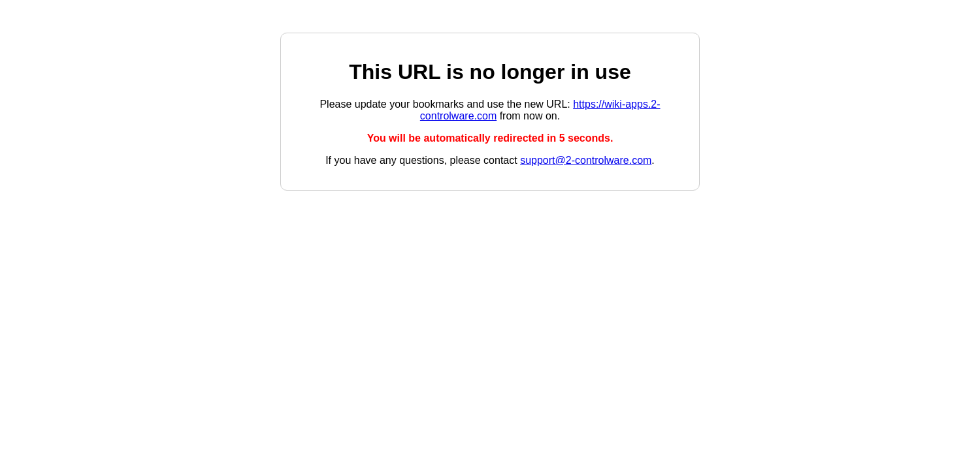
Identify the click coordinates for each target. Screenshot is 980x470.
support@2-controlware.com (586, 160)
